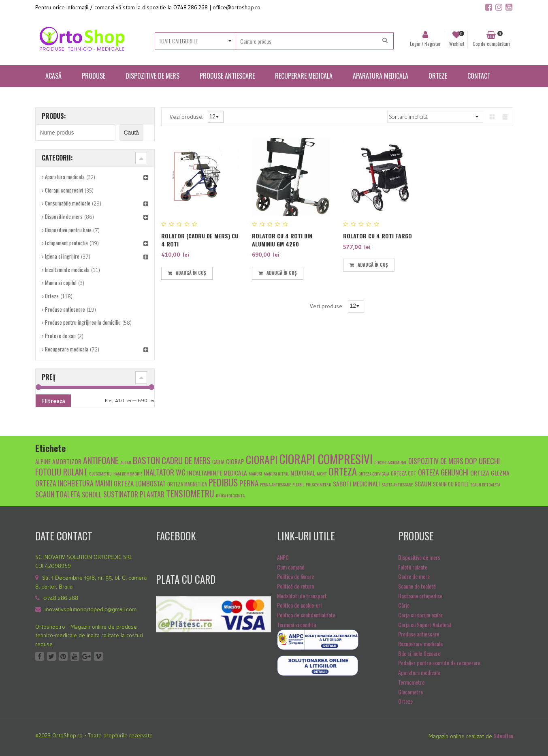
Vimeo (98, 656)
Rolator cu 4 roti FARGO (377, 236)
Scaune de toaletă (417, 586)
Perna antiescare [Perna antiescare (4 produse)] (275, 484)
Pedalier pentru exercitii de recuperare (439, 663)
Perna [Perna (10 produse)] (249, 483)
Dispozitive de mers (419, 557)
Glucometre (410, 692)
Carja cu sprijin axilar (420, 615)
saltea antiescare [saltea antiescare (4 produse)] (397, 484)
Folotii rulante (413, 567)
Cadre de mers (414, 576)
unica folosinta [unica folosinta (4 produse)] (230, 495)
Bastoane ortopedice (420, 596)
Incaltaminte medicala (67, 270)
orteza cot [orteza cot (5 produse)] (404, 473)
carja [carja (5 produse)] (218, 462)
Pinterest (63, 656)
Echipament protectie (66, 243)
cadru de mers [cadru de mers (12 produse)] (186, 460)
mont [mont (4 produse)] (322, 473)
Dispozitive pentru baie (68, 230)
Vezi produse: (187, 116)
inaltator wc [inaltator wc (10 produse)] (165, 472)
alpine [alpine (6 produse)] (43, 462)
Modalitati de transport (302, 596)
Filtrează (53, 401)
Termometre (411, 682)
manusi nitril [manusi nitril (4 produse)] (276, 473)
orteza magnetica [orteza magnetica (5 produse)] (187, 484)
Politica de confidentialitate (306, 615)
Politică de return (295, 586)
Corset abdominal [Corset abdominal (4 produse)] (390, 462)
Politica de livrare (295, 576)
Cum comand (291, 567)
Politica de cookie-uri (299, 605)
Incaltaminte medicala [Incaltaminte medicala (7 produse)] (217, 472)
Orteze (52, 296)
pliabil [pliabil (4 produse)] (298, 484)
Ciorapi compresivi (64, 190)
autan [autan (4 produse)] (126, 462)
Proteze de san (60, 336)
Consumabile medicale (68, 203)
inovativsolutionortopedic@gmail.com (91, 610)
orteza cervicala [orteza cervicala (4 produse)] (374, 473)
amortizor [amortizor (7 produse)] (67, 461)
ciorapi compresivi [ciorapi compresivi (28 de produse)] (326, 459)
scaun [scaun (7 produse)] (423, 483)
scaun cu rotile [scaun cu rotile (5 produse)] (451, 484)
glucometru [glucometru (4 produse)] (100, 473)
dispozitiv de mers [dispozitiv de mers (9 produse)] (436, 461)
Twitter (51, 656)
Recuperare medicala (67, 349)
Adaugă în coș (191, 273)
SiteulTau (503, 736)
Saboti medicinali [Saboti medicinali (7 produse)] (356, 483)
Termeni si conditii (296, 624)
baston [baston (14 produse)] (146, 460)
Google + (87, 656)
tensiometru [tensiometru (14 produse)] (190, 493)
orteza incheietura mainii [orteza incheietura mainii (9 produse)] (74, 483)
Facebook (40, 656)
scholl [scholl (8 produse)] (92, 494)
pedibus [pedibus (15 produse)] (223, 482)
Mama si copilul (61, 283)
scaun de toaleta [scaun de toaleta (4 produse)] (485, 484)
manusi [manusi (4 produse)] (255, 473)
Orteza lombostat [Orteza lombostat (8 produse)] (140, 483)
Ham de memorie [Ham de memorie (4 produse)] (128, 473)
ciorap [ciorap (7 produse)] (235, 461)
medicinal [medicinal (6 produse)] (303, 473)
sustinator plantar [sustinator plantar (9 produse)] (134, 494)
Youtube (75, 656)
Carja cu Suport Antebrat (425, 624)
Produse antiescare (65, 309)
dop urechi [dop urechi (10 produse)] (482, 460)
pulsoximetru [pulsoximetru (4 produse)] (319, 484)
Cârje (404, 605)
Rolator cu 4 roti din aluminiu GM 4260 (282, 240)
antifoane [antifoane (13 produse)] (101, 460)
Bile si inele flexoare (419, 653)
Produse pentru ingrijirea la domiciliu (83, 322)
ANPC (283, 557)
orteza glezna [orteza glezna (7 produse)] (490, 472)
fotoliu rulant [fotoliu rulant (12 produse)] (61, 472)
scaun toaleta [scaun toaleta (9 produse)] (58, 494)
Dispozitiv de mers (64, 216)
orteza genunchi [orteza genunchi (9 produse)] (443, 472)
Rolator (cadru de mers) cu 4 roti (200, 240)
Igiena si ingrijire (62, 256)
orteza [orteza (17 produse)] (343, 471)
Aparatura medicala (65, 177)
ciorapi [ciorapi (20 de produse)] (262, 459)
